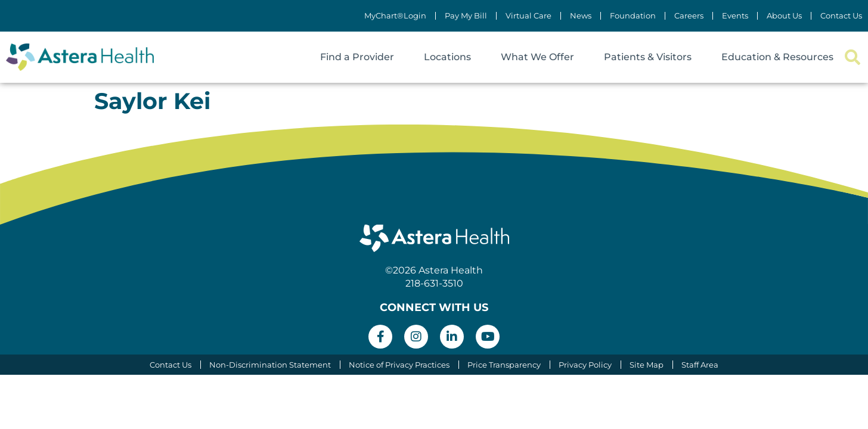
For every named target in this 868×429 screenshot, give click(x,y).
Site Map (648, 364)
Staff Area (702, 364)
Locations (447, 57)
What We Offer (537, 57)
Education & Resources (777, 57)
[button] (852, 57)
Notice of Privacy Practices (399, 364)
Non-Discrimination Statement (269, 364)
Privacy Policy (586, 364)
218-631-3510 (434, 283)
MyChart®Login (395, 16)
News (581, 16)
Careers (689, 16)
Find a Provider (357, 57)
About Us (784, 16)
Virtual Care (528, 16)
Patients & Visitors (648, 57)
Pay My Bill (466, 16)
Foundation (633, 16)
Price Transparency (504, 364)
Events (735, 16)
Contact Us (841, 16)
